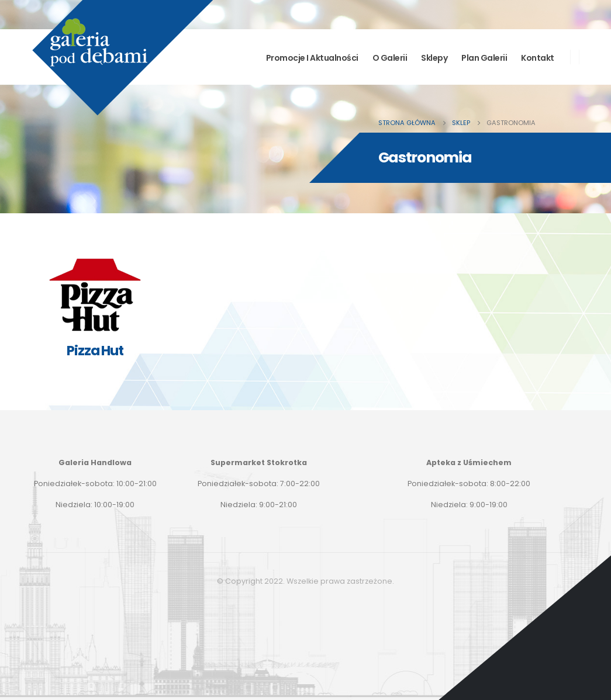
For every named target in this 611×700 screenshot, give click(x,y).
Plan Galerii (484, 58)
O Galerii (390, 58)
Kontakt (538, 58)
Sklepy (434, 58)
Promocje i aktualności (312, 58)
